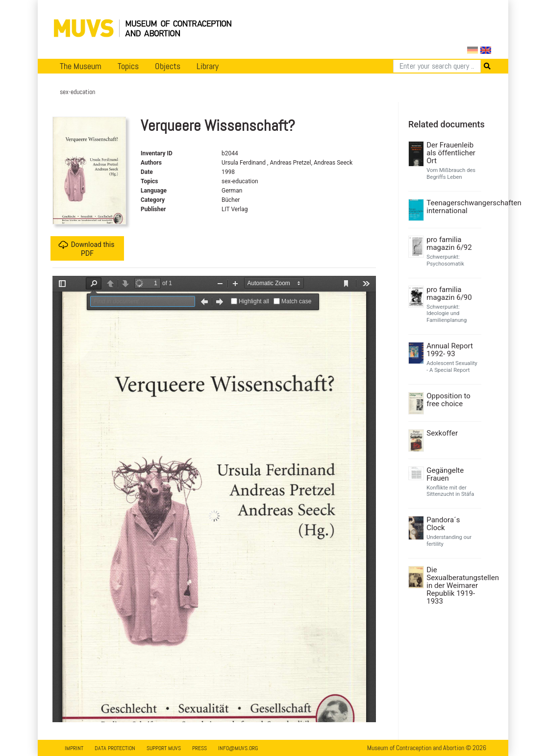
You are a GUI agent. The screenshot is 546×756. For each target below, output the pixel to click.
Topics (128, 66)
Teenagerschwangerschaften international (453, 207)
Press (199, 748)
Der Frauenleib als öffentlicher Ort (451, 153)
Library (208, 66)
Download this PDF (87, 249)
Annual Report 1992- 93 (450, 350)
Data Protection (115, 748)
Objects (168, 66)
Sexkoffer (442, 433)
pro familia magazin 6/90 (449, 293)
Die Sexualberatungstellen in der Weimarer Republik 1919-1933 (453, 585)
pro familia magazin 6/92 (449, 244)
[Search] (437, 66)
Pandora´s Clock (443, 524)
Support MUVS (164, 748)
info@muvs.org (238, 748)
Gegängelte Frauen (445, 474)
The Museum (81, 66)
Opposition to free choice (448, 400)
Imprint (74, 748)
